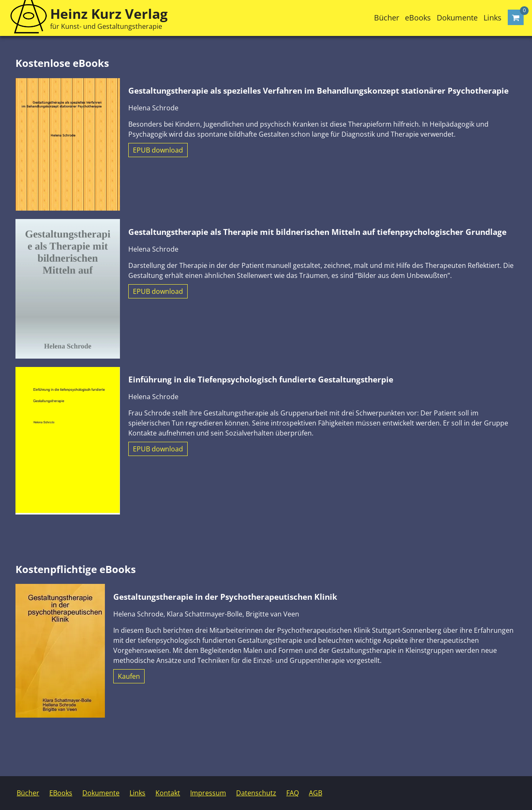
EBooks (61, 793)
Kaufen (129, 676)
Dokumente (457, 18)
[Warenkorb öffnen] (516, 17)
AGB (316, 793)
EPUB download (158, 150)
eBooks (418, 18)
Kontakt (168, 793)
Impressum (208, 793)
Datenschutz (256, 793)
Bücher (387, 18)
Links (493, 18)
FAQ (293, 793)
